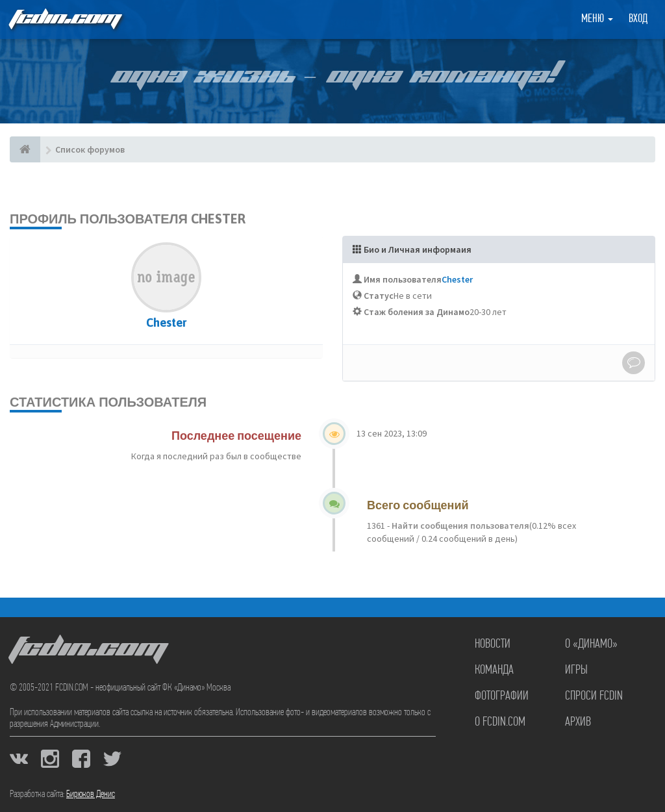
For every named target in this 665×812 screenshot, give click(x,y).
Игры (576, 670)
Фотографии (502, 696)
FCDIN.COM (64, 19)
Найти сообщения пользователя (459, 526)
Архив (578, 722)
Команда (494, 670)
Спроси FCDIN (594, 696)
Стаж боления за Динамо (417, 312)
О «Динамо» (591, 644)
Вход (638, 19)
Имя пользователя (403, 279)
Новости (493, 644)
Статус (379, 296)
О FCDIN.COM (500, 722)
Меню (597, 19)
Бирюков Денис (91, 794)
